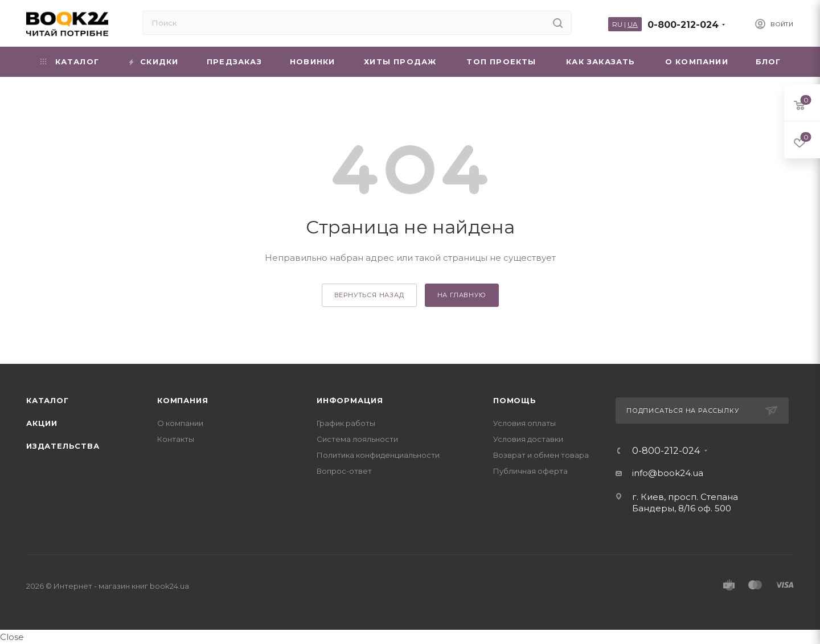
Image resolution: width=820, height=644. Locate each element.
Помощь (515, 400)
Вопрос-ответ (344, 471)
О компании (180, 423)
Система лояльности (357, 439)
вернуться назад (369, 295)
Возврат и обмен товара (541, 455)
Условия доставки (528, 439)
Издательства (63, 446)
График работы (346, 423)
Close (12, 637)
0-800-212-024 (683, 25)
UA (633, 24)
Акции (42, 423)
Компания (183, 400)
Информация (350, 400)
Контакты (176, 439)
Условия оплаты (524, 423)
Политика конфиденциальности (378, 455)
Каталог (48, 400)
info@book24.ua (668, 473)
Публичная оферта (530, 471)
